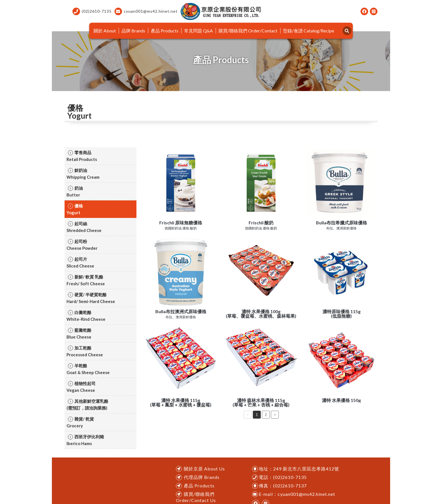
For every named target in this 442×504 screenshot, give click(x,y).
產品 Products (165, 31)
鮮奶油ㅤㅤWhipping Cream (83, 174)
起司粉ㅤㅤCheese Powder (82, 245)
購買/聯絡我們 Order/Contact (248, 31)
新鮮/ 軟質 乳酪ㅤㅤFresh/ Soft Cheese (86, 280)
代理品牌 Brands (202, 477)
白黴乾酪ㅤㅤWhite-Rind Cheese (86, 316)
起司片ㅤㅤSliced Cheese (80, 262)
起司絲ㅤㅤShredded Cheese (84, 227)
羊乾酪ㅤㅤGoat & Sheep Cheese (88, 369)
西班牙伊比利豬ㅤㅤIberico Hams (85, 440)
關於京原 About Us (204, 469)
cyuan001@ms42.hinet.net (146, 11)
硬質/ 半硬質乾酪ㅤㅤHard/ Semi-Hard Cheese (91, 298)
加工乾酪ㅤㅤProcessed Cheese (85, 351)
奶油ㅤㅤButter (75, 191)
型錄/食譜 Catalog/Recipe (309, 31)
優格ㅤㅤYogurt (75, 209)
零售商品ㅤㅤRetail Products (82, 156)
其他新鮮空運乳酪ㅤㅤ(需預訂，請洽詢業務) (87, 404)
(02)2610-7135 (92, 11)
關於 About (105, 31)
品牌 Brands (133, 31)
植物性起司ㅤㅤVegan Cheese (81, 387)
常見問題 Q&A (198, 31)
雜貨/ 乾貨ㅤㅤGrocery (80, 422)
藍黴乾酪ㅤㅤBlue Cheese (79, 333)
